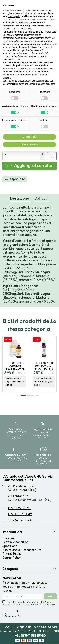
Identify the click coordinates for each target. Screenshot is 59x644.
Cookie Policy (11, 558)
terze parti (51, 32)
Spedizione (10, 546)
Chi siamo (9, 538)
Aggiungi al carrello (29, 166)
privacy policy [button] (14, 16)
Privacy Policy (12, 554)
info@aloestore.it (20, 521)
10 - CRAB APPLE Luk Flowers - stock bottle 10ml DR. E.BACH (44, 368)
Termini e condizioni (16, 542)
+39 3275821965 (20, 508)
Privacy (48, 602)
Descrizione (20, 199)
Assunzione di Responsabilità (22, 550)
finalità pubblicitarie (12, 50)
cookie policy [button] (25, 29)
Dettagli (41, 199)
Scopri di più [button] (29, 137)
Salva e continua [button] (29, 144)
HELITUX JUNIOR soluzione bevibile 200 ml (15, 366)
